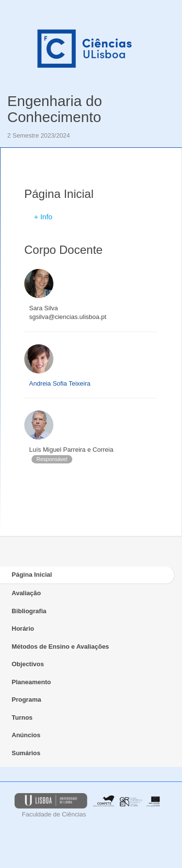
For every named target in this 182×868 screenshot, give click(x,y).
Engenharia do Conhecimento (55, 109)
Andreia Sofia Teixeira (60, 383)
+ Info (43, 217)
